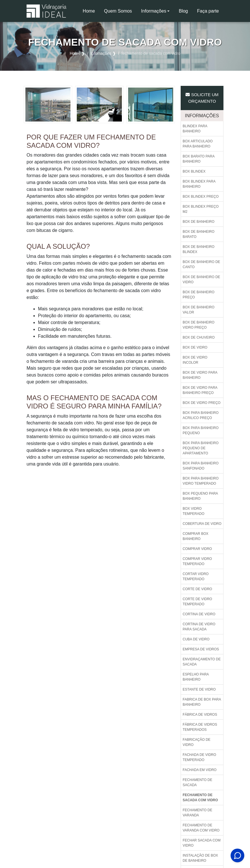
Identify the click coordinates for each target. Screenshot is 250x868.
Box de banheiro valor (198, 310)
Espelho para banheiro (196, 677)
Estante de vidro (199, 689)
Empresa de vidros (201, 649)
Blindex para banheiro (195, 129)
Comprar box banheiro (195, 536)
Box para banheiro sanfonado (201, 466)
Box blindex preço (201, 197)
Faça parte (208, 11)
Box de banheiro (198, 222)
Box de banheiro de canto (201, 264)
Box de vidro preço (202, 403)
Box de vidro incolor (195, 360)
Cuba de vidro (196, 639)
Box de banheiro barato (198, 234)
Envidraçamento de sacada (202, 662)
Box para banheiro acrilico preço (201, 415)
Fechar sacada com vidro (202, 843)
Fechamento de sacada (197, 782)
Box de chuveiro (199, 337)
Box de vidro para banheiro (200, 375)
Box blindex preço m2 (201, 209)
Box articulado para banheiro (198, 144)
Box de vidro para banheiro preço (200, 390)
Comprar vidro (197, 549)
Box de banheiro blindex (198, 249)
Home (91, 13)
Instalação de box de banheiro (200, 858)
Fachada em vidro (200, 770)
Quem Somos (118, 11)
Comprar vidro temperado (197, 561)
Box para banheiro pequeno (201, 430)
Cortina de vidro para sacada (199, 627)
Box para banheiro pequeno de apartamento (201, 448)
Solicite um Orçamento (202, 98)
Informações (154, 11)
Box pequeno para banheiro (200, 496)
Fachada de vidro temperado (199, 757)
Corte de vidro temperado (197, 602)
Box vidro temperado (193, 511)
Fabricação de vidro (196, 742)
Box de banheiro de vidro (201, 280)
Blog (183, 11)
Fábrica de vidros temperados (200, 727)
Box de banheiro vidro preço (198, 325)
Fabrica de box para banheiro (202, 702)
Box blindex (194, 171)
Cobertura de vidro (202, 524)
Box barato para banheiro (199, 159)
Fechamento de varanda (197, 813)
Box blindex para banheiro (199, 184)
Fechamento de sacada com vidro (200, 798)
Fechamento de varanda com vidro (201, 828)
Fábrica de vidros (200, 715)
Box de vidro (195, 347)
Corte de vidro (197, 589)
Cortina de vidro (199, 614)
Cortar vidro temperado (196, 576)
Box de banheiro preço (198, 295)
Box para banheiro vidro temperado (201, 481)
